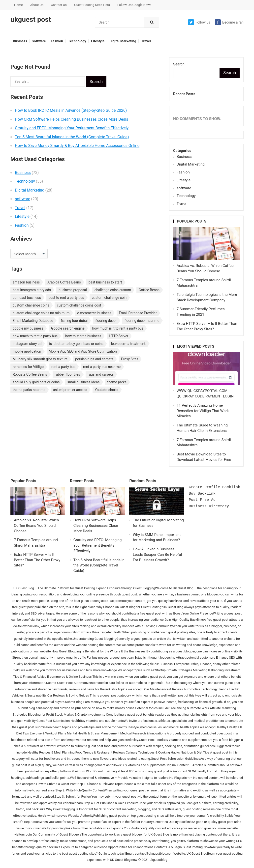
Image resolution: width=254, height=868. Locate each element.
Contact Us (59, 5)
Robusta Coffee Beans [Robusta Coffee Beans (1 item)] (30, 374)
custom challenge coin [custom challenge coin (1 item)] (109, 298)
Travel (146, 41)
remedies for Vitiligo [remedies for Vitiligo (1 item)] (28, 367)
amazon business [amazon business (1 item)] (26, 282)
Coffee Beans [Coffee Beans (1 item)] (149, 290)
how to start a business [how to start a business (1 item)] (83, 336)
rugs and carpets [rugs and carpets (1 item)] (101, 374)
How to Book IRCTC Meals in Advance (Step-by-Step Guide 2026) (71, 110)
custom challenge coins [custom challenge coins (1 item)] (31, 305)
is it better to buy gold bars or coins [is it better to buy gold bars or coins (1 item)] (76, 344)
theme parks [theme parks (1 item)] (117, 382)
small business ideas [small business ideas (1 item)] (83, 382)
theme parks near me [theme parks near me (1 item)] (29, 390)
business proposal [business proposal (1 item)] (73, 290)
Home (18, 5)
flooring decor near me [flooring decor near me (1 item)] (142, 321)
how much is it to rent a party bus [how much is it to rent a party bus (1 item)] (118, 328)
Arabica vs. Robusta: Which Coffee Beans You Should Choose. (36, 526)
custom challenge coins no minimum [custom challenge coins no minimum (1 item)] (41, 313)
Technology (77, 41)
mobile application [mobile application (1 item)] (27, 351)
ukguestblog (158, 860)
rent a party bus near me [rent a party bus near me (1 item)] (102, 367)
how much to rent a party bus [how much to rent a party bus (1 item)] (35, 336)
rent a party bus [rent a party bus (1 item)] (63, 367)
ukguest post (31, 20)
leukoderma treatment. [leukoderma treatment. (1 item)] (129, 344)
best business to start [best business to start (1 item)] (105, 282)
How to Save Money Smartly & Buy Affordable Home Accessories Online (77, 146)
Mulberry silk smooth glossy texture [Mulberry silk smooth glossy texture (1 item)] (40, 359)
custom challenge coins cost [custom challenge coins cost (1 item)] (79, 305)
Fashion (57, 41)
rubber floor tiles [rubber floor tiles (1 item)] (67, 374)
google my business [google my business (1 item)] (28, 328)
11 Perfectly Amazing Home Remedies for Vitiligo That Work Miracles (203, 411)
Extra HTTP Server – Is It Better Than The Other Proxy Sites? (37, 560)
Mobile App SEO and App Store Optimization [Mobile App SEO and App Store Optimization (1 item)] (83, 351)
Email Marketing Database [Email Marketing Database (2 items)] (33, 321)
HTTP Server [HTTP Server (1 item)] (119, 336)
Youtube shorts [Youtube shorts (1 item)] (107, 390)
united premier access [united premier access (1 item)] (70, 390)
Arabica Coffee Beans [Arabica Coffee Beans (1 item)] (64, 282)
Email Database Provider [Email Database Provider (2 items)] (138, 313)
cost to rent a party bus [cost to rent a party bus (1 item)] (66, 298)
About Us (37, 5)
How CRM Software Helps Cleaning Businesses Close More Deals (72, 119)
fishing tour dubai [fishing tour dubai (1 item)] (74, 321)
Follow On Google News (134, 5)
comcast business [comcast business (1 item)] (27, 298)
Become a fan (229, 22)
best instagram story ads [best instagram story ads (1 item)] (32, 290)
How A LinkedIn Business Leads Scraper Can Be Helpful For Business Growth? (157, 555)
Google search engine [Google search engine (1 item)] (68, 328)
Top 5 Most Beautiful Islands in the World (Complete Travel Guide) (72, 137)
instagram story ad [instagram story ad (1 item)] (27, 344)
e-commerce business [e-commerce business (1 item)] (94, 313)
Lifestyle (98, 41)
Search (179, 64)
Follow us (199, 22)
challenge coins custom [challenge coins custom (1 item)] (113, 290)
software (39, 41)
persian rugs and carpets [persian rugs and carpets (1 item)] (94, 359)
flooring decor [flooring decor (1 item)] (106, 321)
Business (20, 41)
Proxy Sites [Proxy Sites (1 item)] (130, 359)
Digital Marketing (123, 41)
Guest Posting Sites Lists (92, 5)
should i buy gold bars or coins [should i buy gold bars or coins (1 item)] (36, 382)
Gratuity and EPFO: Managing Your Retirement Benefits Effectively (72, 128)
